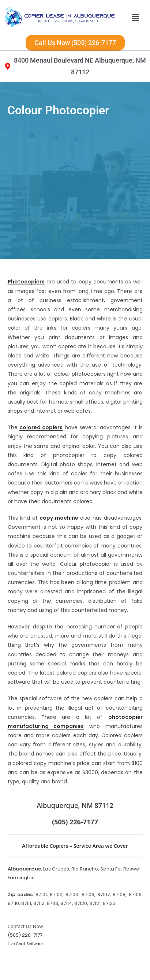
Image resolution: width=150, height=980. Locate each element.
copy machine (59, 518)
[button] (135, 18)
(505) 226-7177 (25, 935)
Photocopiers (26, 282)
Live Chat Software (25, 944)
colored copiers (41, 427)
